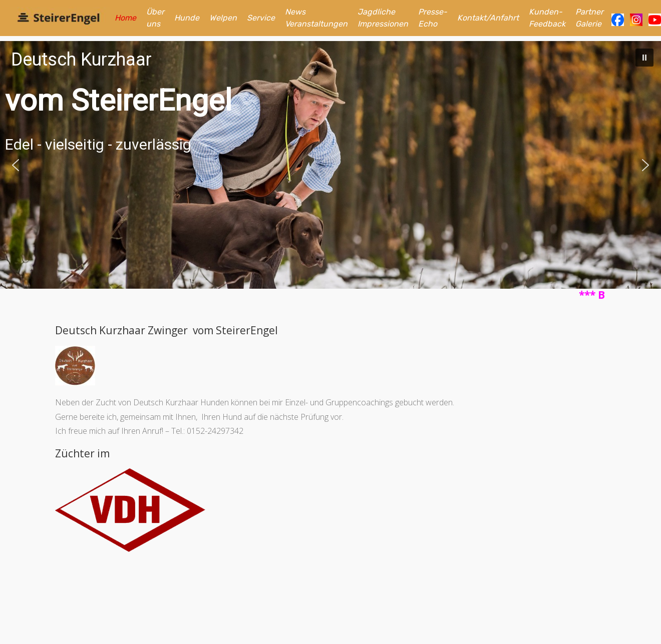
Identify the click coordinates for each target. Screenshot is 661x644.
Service (261, 18)
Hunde (187, 18)
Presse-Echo (433, 18)
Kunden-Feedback (547, 18)
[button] (644, 58)
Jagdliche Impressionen (383, 18)
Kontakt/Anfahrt (488, 18)
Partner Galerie (589, 18)
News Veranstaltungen (316, 18)
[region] (330, 165)
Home (125, 18)
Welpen (223, 18)
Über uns (155, 18)
